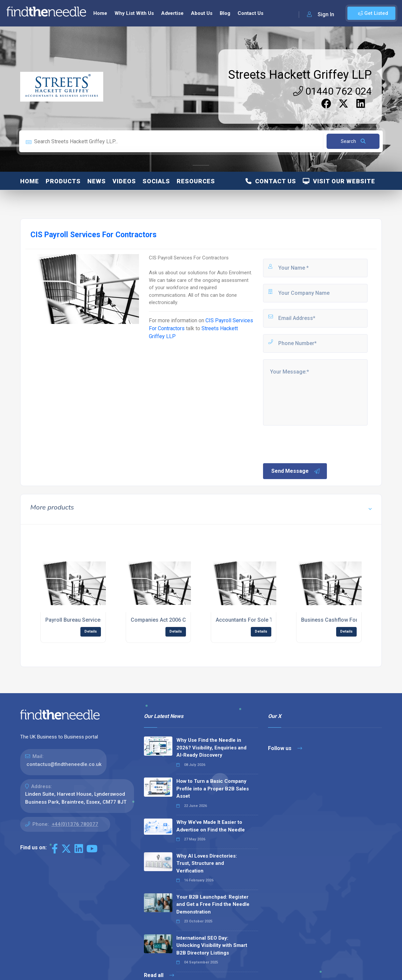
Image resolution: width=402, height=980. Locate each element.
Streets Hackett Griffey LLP (300, 75)
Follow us (285, 748)
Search (353, 141)
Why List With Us (134, 13)
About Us (202, 13)
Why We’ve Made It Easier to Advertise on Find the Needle (211, 826)
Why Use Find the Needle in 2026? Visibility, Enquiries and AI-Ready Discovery (211, 748)
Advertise (172, 13)
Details (91, 631)
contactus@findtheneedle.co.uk (64, 764)
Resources (196, 181)
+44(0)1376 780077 (75, 824)
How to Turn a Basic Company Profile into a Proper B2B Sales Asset (213, 789)
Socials (156, 181)
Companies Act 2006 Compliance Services (182, 620)
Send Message (296, 471)
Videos (124, 181)
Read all (159, 975)
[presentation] (312, 444)
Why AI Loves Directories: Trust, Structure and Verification (207, 863)
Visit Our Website (339, 181)
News (97, 181)
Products (63, 181)
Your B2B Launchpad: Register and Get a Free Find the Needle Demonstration (213, 904)
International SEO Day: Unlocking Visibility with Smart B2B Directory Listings (212, 945)
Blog (225, 13)
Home (100, 13)
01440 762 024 (333, 91)
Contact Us (250, 13)
